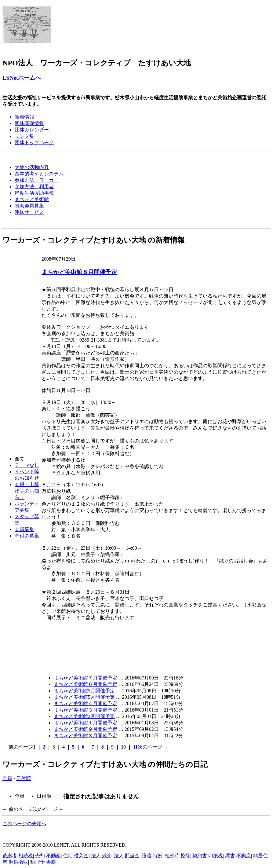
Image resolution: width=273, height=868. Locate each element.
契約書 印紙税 (208, 856)
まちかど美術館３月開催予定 (86, 710)
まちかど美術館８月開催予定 (79, 272)
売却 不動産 (48, 856)
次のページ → (153, 747)
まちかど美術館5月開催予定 (84, 691)
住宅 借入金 (76, 856)
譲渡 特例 (152, 856)
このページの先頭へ (24, 824)
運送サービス (29, 212)
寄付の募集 (27, 536)
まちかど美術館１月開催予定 (86, 723)
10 (123, 747)
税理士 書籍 (43, 862)
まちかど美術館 (32, 199)
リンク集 (24, 136)
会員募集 (24, 529)
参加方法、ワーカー (37, 180)
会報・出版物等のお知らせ (27, 491)
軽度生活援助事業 (34, 193)
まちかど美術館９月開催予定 (86, 729)
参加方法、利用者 (34, 187)
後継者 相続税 (18, 856)
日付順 (24, 778)
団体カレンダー (32, 130)
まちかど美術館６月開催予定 (86, 684)
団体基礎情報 (29, 123)
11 (135, 747)
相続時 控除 (177, 856)
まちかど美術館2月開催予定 (84, 716)
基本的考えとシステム (39, 174)
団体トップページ (34, 143)
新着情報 (24, 117)
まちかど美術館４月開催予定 (86, 703)
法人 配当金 (127, 856)
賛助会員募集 (29, 206)
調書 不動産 (238, 856)
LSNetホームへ (22, 78)
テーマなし (27, 465)
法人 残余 (101, 856)
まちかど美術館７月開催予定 (86, 678)
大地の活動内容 (32, 167)
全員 (7, 778)
